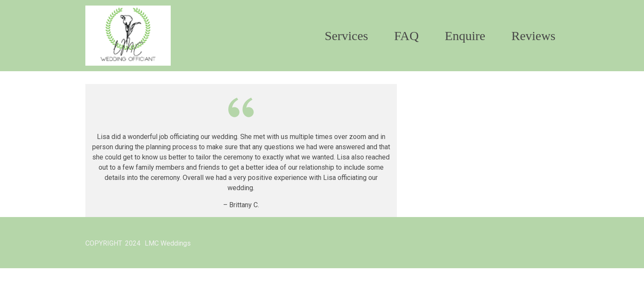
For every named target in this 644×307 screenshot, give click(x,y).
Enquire (465, 36)
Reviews (533, 36)
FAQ (406, 36)
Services (347, 36)
